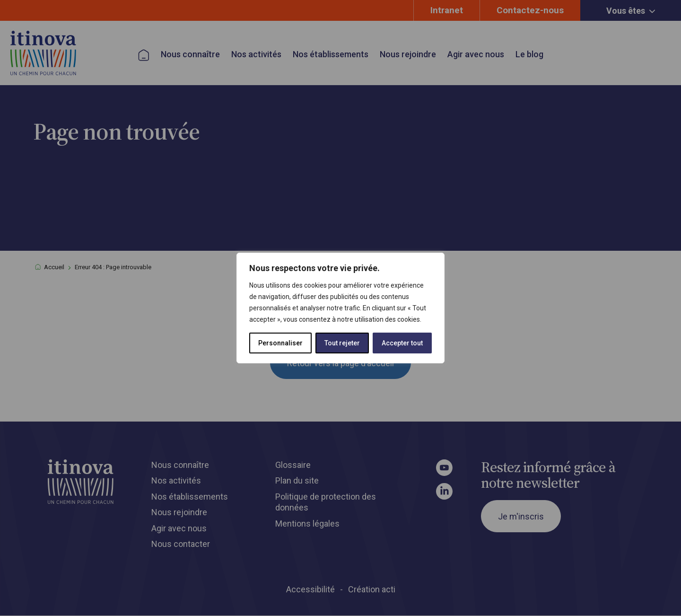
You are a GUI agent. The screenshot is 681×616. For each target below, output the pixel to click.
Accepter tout (402, 343)
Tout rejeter (342, 343)
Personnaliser (280, 343)
